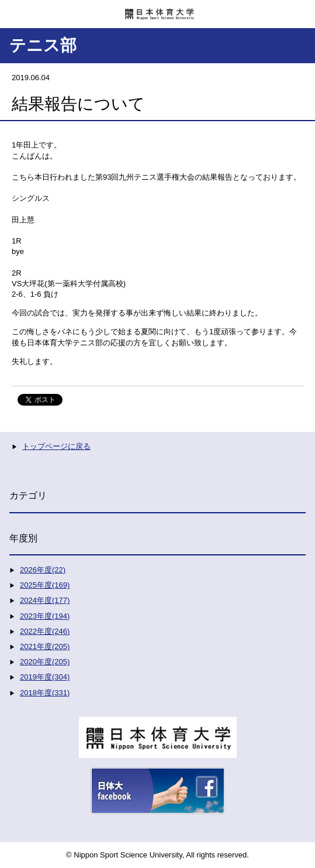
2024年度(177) (45, 600)
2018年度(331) (45, 693)
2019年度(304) (45, 677)
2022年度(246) (45, 631)
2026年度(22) (43, 570)
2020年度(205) (45, 662)
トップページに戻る (56, 446)
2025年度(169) (45, 585)
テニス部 (43, 45)
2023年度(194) (45, 616)
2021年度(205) (45, 646)
